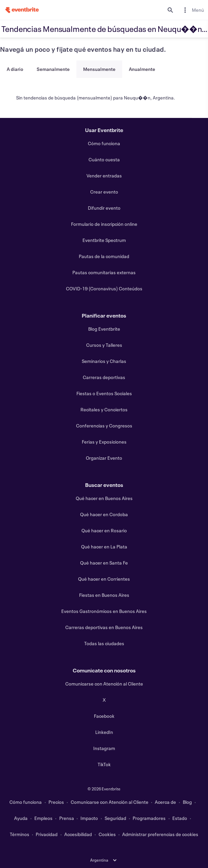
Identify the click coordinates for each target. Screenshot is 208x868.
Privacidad (47, 834)
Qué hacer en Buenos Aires (104, 498)
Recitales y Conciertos (104, 409)
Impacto (89, 818)
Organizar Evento (104, 458)
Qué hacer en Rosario (104, 530)
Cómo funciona (104, 143)
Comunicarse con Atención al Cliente (104, 684)
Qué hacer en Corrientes (104, 579)
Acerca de (165, 802)
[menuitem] (193, 10)
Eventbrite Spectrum (104, 240)
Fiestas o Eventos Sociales (104, 393)
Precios (56, 802)
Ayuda (21, 818)
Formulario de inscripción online (104, 224)
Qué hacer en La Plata (104, 547)
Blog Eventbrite (104, 329)
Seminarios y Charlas (104, 361)
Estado (180, 818)
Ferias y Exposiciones (104, 442)
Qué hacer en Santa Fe (104, 563)
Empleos (43, 818)
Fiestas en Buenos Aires (104, 595)
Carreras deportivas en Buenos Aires (104, 627)
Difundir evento (104, 208)
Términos (20, 834)
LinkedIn (104, 732)
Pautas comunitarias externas (104, 272)
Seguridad (115, 818)
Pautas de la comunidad (104, 256)
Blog (187, 802)
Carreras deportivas (104, 377)
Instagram (104, 748)
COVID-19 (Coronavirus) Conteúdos (104, 288)
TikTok (104, 764)
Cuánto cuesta (104, 159)
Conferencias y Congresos (104, 426)
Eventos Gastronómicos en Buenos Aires (104, 611)
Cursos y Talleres (104, 345)
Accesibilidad (78, 834)
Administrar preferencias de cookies (160, 834)
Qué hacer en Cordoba (104, 514)
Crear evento (104, 192)
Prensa (67, 818)
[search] (170, 10)
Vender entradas (104, 176)
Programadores (149, 818)
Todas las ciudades (104, 643)
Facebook (104, 716)
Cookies (107, 834)
